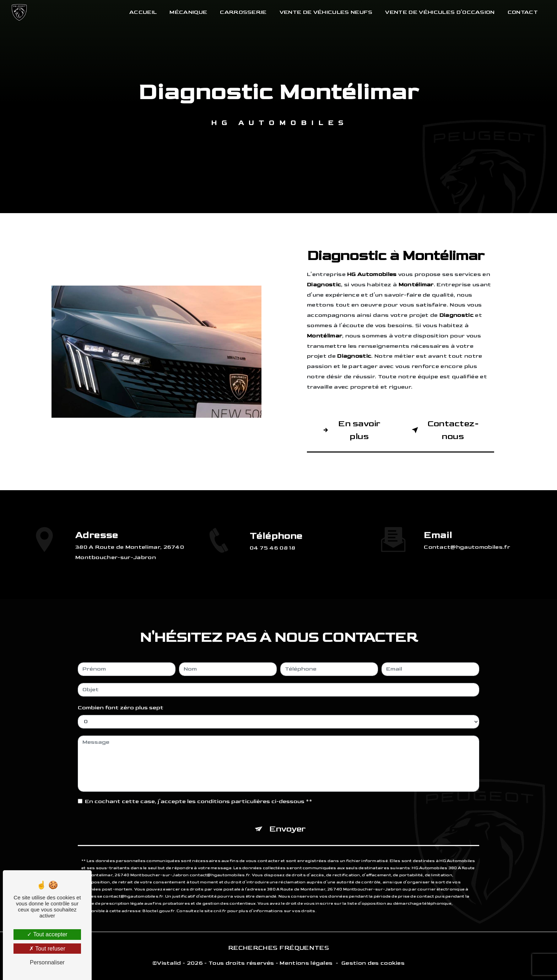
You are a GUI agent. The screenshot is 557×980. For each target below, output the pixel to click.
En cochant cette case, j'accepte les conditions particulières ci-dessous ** (199, 790)
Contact (523, 12)
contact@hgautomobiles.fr (467, 536)
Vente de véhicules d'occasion (440, 12)
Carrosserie (243, 12)
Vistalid (169, 963)
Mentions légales (306, 963)
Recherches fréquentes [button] (278, 948)
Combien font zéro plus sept (121, 696)
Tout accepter (47, 934)
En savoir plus (350, 430)
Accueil (143, 12)
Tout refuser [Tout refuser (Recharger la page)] (47, 949)
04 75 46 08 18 (273, 559)
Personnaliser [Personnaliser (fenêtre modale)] (47, 962)
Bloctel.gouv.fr (158, 899)
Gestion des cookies (373, 963)
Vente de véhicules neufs (326, 12)
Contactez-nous (444, 430)
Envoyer (288, 817)
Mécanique (188, 12)
